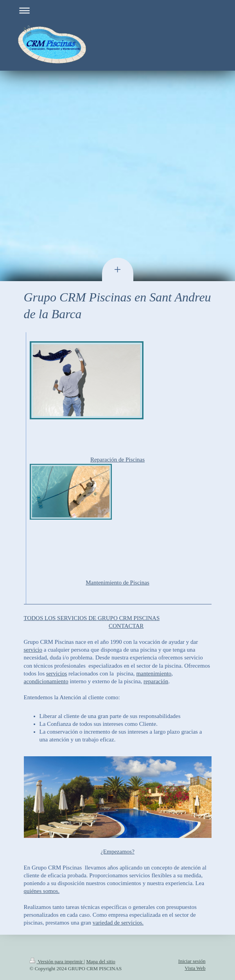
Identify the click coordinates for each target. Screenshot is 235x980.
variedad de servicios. (118, 923)
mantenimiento (154, 674)
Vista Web (195, 968)
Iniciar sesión (192, 961)
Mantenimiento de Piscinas (117, 583)
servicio (33, 650)
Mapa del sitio (100, 961)
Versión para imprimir (57, 961)
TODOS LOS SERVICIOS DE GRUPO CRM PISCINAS (92, 618)
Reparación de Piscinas (117, 460)
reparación (156, 681)
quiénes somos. (42, 891)
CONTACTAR (126, 626)
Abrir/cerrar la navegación (118, 10)
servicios (57, 674)
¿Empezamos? (117, 852)
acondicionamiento (46, 681)
